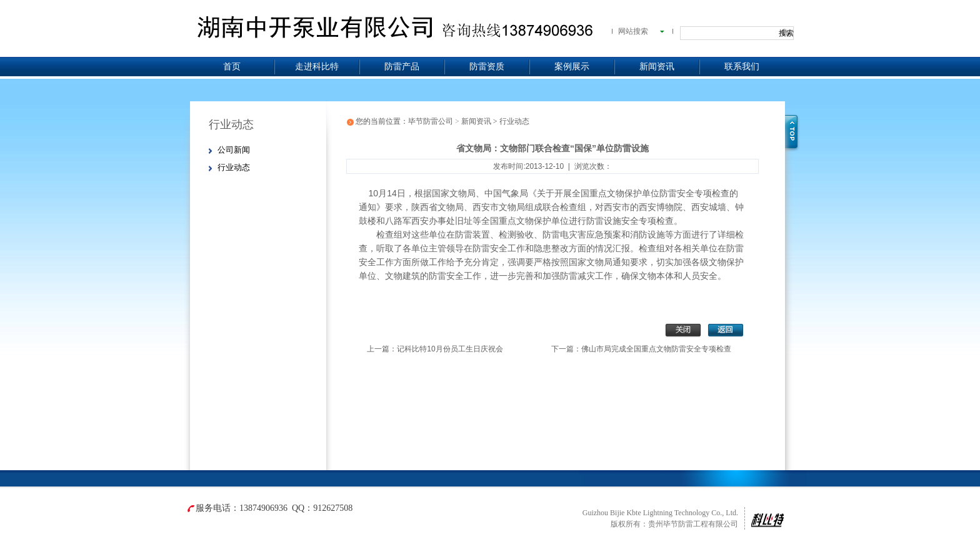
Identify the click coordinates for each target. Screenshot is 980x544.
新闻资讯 (657, 67)
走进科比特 (317, 67)
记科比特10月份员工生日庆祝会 (450, 349)
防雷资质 (487, 67)
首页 (232, 67)
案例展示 (572, 67)
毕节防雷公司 (431, 121)
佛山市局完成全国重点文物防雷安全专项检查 (656, 349)
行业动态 (234, 167)
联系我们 (742, 67)
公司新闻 (234, 150)
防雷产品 (402, 67)
